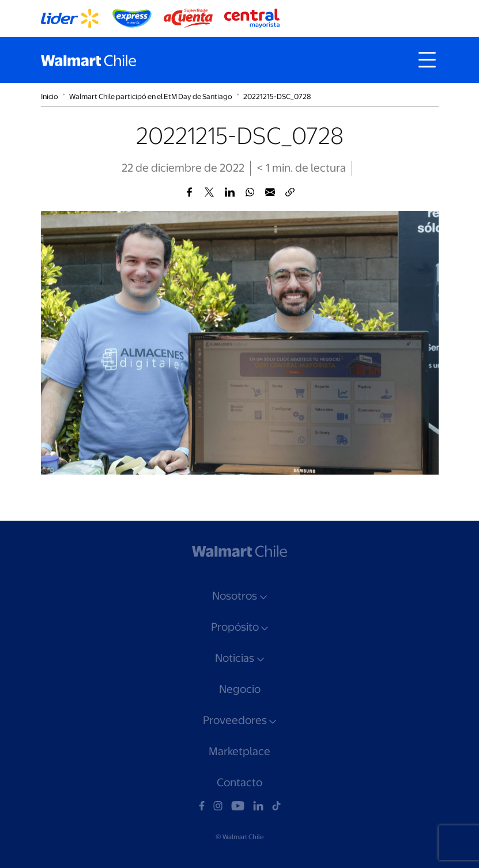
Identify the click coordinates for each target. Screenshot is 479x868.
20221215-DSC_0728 (277, 96)
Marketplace (239, 751)
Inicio (50, 96)
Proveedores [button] (235, 720)
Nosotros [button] (235, 596)
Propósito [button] (235, 627)
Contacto (239, 782)
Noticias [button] (235, 658)
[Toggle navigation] (427, 60)
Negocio (240, 689)
